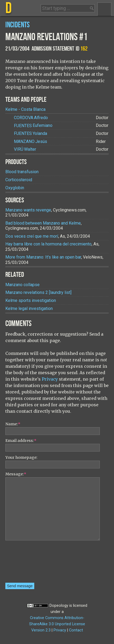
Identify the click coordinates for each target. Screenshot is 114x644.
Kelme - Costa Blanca (25, 109)
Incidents (18, 25)
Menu (104, 9)
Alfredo (31, 118)
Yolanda (31, 133)
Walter (25, 149)
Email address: (21, 441)
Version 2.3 (41, 630)
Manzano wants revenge (28, 210)
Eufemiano (33, 126)
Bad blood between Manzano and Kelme (43, 223)
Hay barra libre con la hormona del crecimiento (48, 244)
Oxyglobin (15, 188)
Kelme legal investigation (29, 308)
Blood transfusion (22, 172)
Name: (13, 424)
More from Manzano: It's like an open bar (43, 257)
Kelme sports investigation (31, 300)
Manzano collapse (22, 285)
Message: (16, 474)
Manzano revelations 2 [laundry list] (38, 292)
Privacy (50, 379)
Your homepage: (21, 457)
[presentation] (27, 563)
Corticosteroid (19, 180)
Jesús (31, 141)
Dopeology (59, 606)
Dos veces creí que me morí (32, 236)
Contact (76, 630)
